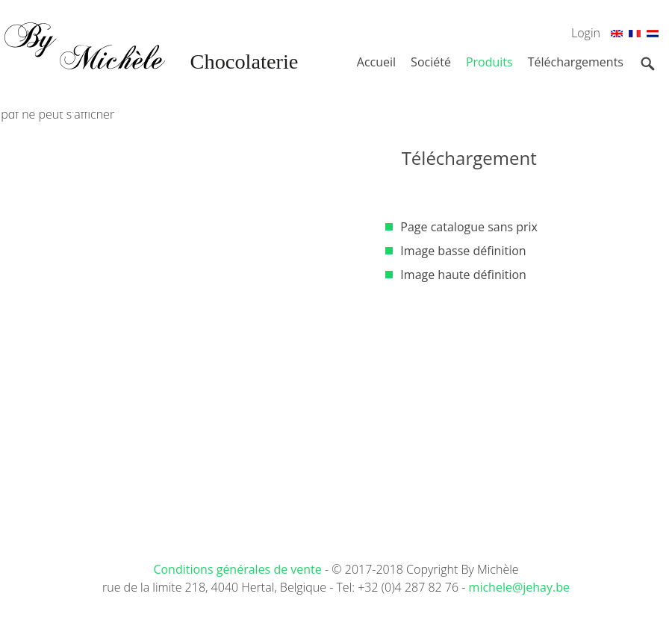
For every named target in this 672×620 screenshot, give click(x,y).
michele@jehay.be (519, 587)
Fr (634, 36)
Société (431, 62)
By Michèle (149, 67)
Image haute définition (463, 275)
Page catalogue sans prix (469, 227)
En (617, 36)
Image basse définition (463, 251)
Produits (489, 62)
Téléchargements (576, 62)
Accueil (376, 62)
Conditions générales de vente (239, 569)
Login (586, 33)
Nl (653, 36)
